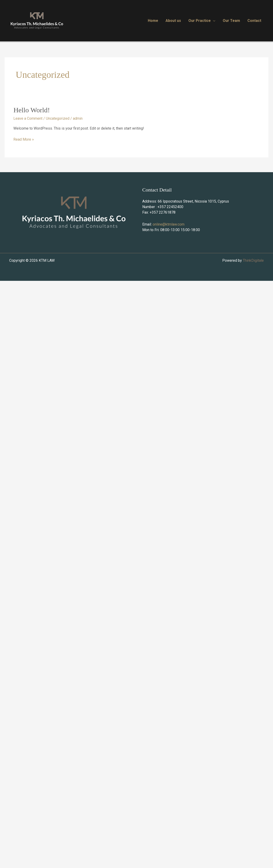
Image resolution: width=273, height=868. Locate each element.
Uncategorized (58, 118)
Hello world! (32, 110)
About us (173, 21)
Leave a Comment (28, 118)
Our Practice (200, 21)
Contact (254, 21)
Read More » (24, 139)
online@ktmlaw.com (169, 224)
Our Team (231, 21)
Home (153, 21)
